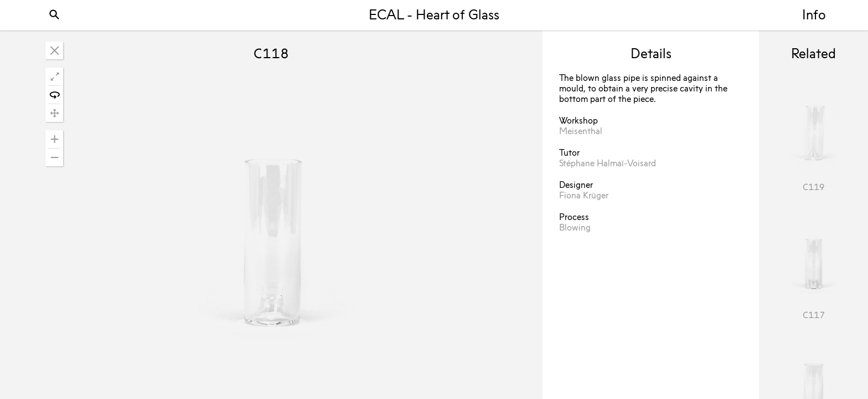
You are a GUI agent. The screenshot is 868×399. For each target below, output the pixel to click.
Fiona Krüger (584, 196)
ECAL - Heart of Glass (434, 16)
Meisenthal (581, 132)
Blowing (575, 228)
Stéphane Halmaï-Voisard (608, 164)
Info (814, 16)
